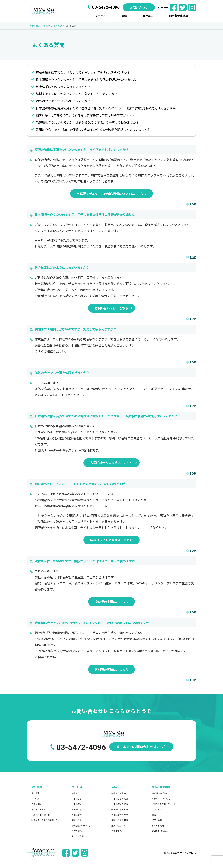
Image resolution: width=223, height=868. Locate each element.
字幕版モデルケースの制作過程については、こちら (111, 194)
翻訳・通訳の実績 (120, 820)
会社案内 (148, 16)
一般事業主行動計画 (40, 815)
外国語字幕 (77, 809)
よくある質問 (78, 836)
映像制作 (76, 793)
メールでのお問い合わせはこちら (141, 747)
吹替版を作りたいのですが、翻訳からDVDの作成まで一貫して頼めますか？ (87, 122)
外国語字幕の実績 (120, 809)
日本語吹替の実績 (120, 804)
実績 (124, 16)
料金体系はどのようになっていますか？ (63, 87)
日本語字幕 (77, 799)
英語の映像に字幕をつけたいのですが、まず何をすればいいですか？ (83, 72)
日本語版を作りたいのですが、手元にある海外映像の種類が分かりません (86, 79)
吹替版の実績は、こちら (111, 602)
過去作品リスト (119, 825)
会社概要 (35, 793)
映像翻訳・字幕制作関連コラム (46, 820)
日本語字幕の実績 (120, 799)
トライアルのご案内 (161, 799)
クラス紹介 (157, 809)
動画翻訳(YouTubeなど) (82, 825)
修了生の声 (157, 820)
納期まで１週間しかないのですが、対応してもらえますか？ (77, 94)
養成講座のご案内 (160, 793)
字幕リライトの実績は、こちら (111, 540)
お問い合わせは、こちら (111, 308)
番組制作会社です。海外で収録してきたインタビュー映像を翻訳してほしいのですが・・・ (98, 129)
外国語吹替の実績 (120, 815)
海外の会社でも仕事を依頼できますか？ (63, 101)
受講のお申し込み (160, 831)
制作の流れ (77, 831)
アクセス (35, 799)
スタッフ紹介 (37, 804)
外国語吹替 (77, 815)
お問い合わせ (139, 7)
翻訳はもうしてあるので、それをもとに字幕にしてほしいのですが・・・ (86, 115)
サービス (100, 16)
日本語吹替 (77, 804)
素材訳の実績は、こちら (111, 669)
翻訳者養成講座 (178, 16)
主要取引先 (117, 831)
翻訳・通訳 (77, 820)
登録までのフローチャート (164, 804)
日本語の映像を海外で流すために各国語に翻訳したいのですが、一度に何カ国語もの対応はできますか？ (107, 108)
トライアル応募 (38, 809)
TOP (191, 204)
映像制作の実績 (119, 793)
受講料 (155, 815)
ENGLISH (163, 7)
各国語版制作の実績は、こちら (111, 463)
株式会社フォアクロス (184, 853)
